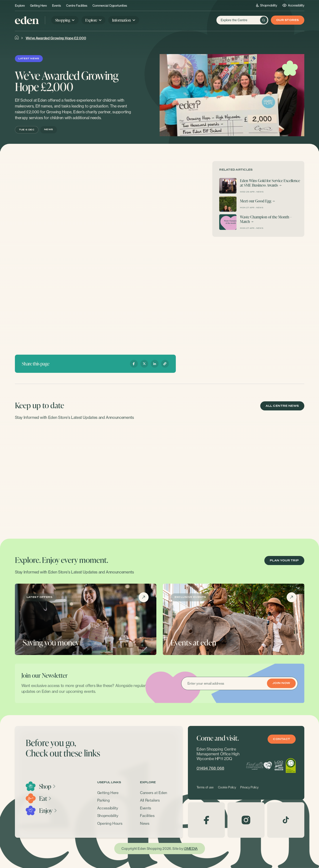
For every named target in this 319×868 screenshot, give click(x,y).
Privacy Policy (249, 787)
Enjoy (48, 810)
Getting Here (38, 6)
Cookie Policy (227, 787)
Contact (282, 739)
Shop (48, 786)
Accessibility (293, 5)
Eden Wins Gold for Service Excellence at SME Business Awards (270, 183)
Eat (46, 798)
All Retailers (150, 800)
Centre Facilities (77, 6)
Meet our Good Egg (256, 201)
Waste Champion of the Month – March (266, 219)
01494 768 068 (210, 768)
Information (121, 20)
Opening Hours (110, 823)
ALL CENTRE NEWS (282, 406)
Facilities (147, 816)
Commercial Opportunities (110, 6)
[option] (49, 477)
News (145, 823)
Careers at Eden (154, 793)
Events (56, 6)
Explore (20, 6)
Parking (103, 800)
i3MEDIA (191, 849)
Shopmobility (267, 5)
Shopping (63, 20)
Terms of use (205, 787)
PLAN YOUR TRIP (284, 561)
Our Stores (288, 20)
